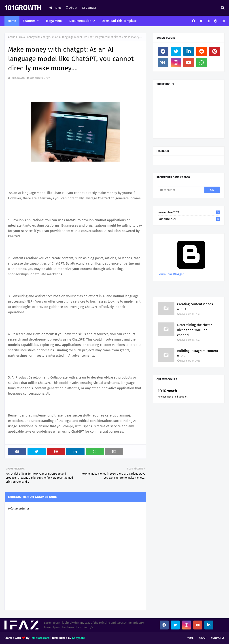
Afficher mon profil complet (173, 397)
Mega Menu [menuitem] (54, 21)
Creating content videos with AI (195, 307)
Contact (89, 8)
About (72, 8)
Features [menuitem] (29, 21)
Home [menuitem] (12, 21)
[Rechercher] (181, 190)
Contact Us (218, 638)
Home (55, 8)
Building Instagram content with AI (198, 353)
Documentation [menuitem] (80, 21)
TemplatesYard (40, 638)
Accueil (13, 37)
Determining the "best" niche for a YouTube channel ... (194, 330)
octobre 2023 (190, 219)
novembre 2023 (190, 212)
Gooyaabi (78, 638)
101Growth (23, 8)
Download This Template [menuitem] (119, 21)
